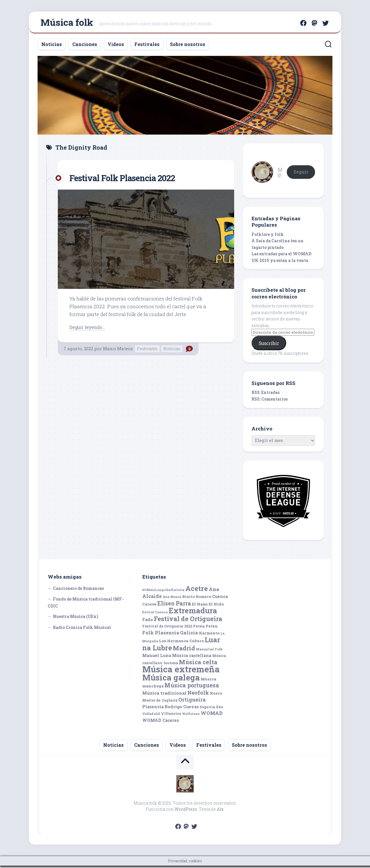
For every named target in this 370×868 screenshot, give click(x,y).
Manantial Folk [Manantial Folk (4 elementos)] (209, 652)
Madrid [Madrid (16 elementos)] (184, 650)
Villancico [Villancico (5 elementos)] (171, 716)
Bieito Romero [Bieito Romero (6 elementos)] (197, 599)
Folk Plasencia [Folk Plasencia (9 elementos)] (161, 635)
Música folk (67, 23)
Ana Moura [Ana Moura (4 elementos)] (172, 599)
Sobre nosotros (188, 46)
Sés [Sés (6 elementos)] (220, 709)
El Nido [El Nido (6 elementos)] (216, 606)
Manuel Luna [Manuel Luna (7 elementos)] (157, 658)
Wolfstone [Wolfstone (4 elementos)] (191, 716)
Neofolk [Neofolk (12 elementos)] (198, 695)
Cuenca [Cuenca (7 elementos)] (220, 599)
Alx (220, 811)
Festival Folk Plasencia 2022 (129, 180)
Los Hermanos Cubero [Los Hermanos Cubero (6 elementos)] (181, 643)
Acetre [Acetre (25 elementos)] (197, 591)
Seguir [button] (301, 174)
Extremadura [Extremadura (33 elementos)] (193, 613)
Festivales (147, 46)
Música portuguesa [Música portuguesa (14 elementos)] (192, 688)
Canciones (85, 46)
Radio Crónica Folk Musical (82, 630)
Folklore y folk (268, 237)
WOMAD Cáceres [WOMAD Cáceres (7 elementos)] (161, 723)
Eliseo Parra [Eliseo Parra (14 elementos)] (174, 606)
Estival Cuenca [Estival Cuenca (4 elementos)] (155, 615)
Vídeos (116, 46)
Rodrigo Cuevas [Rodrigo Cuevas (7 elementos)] (182, 709)
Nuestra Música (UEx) (76, 619)
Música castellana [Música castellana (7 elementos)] (192, 658)
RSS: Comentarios (270, 401)
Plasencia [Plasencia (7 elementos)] (153, 709)
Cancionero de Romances (78, 591)
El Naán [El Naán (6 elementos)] (200, 606)
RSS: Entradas (266, 395)
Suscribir (269, 345)
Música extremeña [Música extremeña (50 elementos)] (181, 672)
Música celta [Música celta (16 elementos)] (198, 664)
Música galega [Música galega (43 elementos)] (171, 680)
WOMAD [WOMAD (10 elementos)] (212, 716)
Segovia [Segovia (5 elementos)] (207, 709)
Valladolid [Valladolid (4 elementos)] (151, 716)
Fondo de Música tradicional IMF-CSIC (86, 605)
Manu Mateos (118, 351)
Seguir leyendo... (88, 329)
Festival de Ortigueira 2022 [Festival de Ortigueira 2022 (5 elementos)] (167, 629)
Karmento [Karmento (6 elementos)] (209, 635)
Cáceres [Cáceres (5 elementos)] (149, 606)
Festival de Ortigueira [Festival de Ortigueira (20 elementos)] (188, 621)
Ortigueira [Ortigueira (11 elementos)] (192, 702)
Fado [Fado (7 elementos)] (148, 622)
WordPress (186, 811)
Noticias (52, 46)
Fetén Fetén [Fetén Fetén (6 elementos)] (205, 629)
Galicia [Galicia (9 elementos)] (189, 635)
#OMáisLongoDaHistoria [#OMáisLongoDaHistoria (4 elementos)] (163, 592)
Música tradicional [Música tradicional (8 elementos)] (164, 695)
